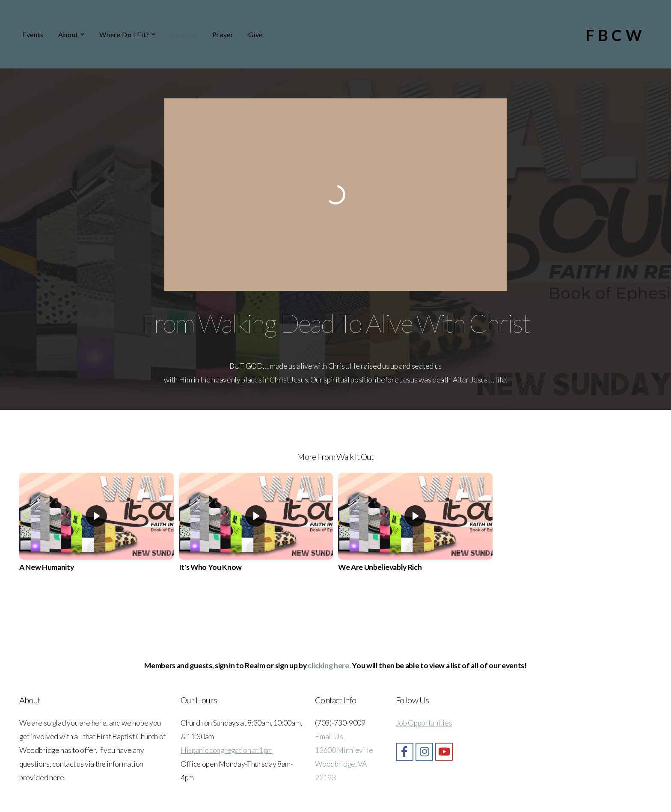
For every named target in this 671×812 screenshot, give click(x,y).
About (71, 34)
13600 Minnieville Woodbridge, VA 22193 (344, 764)
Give (256, 34)
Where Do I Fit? (128, 34)
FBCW (615, 35)
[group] (96, 530)
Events (33, 34)
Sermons (184, 34)
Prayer (223, 34)
